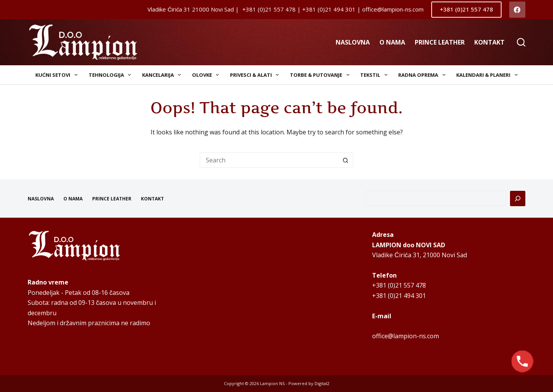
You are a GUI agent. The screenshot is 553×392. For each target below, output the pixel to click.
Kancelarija (163, 75)
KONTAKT (489, 42)
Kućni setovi (58, 75)
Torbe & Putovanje (321, 75)
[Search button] (346, 160)
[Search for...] (269, 160)
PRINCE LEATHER (440, 42)
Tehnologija (112, 75)
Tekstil (375, 75)
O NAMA (392, 42)
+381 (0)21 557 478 (466, 9)
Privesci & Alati (256, 75)
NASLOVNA (353, 42)
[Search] (521, 42)
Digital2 (322, 383)
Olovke (207, 75)
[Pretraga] (518, 198)
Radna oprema (423, 75)
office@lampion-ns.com (406, 336)
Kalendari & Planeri (488, 75)
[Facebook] (517, 10)
